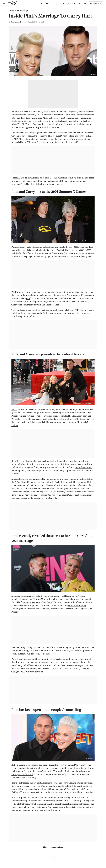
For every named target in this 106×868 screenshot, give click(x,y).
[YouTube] (47, 3)
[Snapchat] (74, 3)
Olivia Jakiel (16, 22)
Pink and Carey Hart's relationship (27, 247)
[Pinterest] (69, 3)
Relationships (22, 10)
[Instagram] (52, 3)
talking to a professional (22, 774)
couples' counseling (77, 606)
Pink (61, 115)
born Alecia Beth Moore (49, 118)
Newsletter (96, 3)
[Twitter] (58, 3)
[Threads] (80, 3)
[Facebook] (42, 3)
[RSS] (85, 3)
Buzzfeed (88, 310)
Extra (49, 602)
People (15, 612)
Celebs (11, 10)
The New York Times (84, 136)
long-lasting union (31, 602)
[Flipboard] (63, 3)
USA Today (53, 498)
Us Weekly (58, 250)
